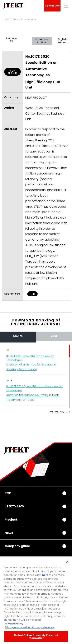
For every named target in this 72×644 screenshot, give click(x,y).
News (9, 533)
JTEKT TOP (10, 19)
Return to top (11, 40)
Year (54, 336)
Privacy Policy (14, 624)
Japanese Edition (42, 41)
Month (18, 336)
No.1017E (31, 19)
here (45, 576)
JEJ (21, 19)
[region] (36, 376)
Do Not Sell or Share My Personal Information (36, 637)
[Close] (67, 563)
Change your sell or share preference (30, 628)
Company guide (17, 546)
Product (11, 520)
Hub (32, 294)
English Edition (62, 41)
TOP (8, 493)
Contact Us (52, 6)
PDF (12, 72)
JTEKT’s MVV (14, 506)
